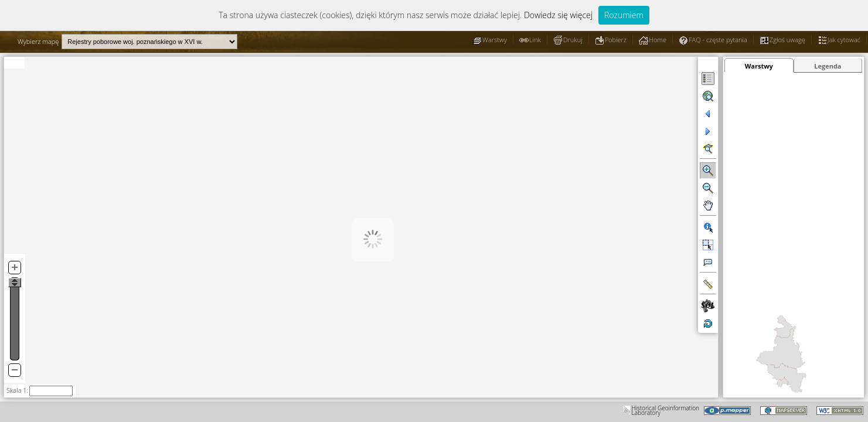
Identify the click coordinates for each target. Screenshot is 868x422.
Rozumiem (624, 15)
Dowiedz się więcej (558, 15)
